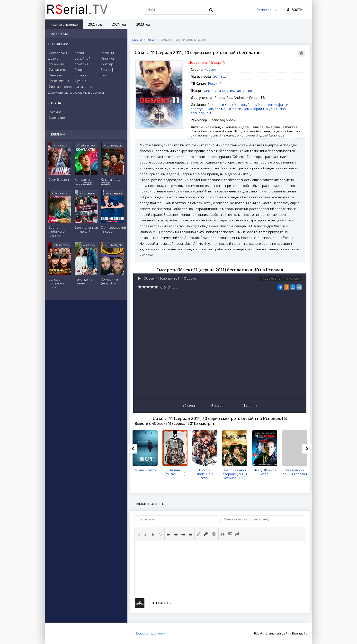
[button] (139, 534)
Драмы (54, 58)
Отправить (161, 603)
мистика (229, 90)
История (81, 75)
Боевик (80, 53)
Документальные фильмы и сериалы (76, 92)
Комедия (81, 64)
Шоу (104, 75)
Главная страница (64, 24)
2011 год (220, 76)
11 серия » (250, 405)
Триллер (107, 64)
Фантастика (58, 70)
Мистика (107, 58)
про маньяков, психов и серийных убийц (246, 109)
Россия (210, 69)
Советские (57, 118)
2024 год (119, 24)
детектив (245, 90)
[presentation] (139, 534)
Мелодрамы (58, 53)
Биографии (109, 70)
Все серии (219, 405)
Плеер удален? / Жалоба (280, 278)
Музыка (80, 81)
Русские (55, 112)
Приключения (59, 81)
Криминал (56, 64)
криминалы (212, 90)
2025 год (95, 24)
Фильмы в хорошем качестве (71, 87)
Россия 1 (215, 83)
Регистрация (267, 10)
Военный (107, 53)
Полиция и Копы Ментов (227, 104)
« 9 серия (189, 405)
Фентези (55, 75)
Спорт (79, 70)
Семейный (82, 58)
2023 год (143, 24)
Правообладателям (150, 633)
